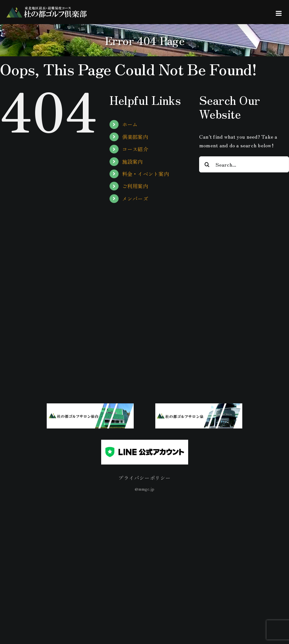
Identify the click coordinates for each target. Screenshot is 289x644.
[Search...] (244, 164)
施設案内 (133, 161)
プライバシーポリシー (144, 478)
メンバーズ (135, 198)
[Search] (207, 164)
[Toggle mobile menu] (279, 13)
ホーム (130, 124)
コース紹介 (135, 149)
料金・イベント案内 (146, 174)
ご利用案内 (135, 186)
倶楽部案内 (135, 137)
